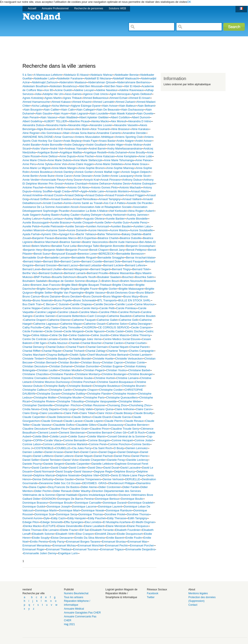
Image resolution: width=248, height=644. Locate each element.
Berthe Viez (30, 273)
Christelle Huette (103, 359)
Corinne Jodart (144, 440)
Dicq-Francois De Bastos (64, 487)
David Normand (44, 471)
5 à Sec (27, 75)
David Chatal (59, 468)
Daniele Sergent (54, 464)
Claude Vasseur (42, 425)
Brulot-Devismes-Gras (121, 293)
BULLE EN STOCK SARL (134, 300)
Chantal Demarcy (33, 347)
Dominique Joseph (59, 507)
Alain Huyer (61, 113)
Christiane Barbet (139, 370)
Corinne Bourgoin (99, 440)
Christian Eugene (112, 366)
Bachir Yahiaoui (86, 234)
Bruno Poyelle (63, 300)
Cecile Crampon (141, 327)
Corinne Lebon (32, 444)
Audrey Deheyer (91, 215)
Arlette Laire (96, 191)
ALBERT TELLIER (56, 121)
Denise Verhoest (113, 479)
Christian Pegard (94, 370)
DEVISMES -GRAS (94, 483)
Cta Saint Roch (103, 448)
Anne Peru (29, 164)
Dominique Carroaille (88, 503)
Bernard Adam (32, 261)
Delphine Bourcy (125, 471)
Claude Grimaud (52, 421)
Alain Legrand (79, 113)
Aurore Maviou (119, 230)
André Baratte (31, 145)
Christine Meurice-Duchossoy (51, 382)
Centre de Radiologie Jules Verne (80, 339)
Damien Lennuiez (137, 448)
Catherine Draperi (34, 320)
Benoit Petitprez (136, 250)
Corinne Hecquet (122, 440)
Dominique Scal (44, 514)
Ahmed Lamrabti (103, 102)
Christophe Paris (94, 397)
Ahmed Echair (119, 98)
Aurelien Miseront (33, 230)
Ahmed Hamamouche (36, 102)
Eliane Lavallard (94, 526)
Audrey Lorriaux (53, 219)
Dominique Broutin (61, 503)
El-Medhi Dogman (144, 522)
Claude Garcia (121, 417)
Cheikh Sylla (78, 355)
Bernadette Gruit (33, 258)
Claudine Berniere (136, 425)
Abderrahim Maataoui (73, 82)
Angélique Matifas (71, 152)
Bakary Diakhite (132, 234)
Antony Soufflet (43, 191)
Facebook (153, 593)
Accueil (32, 8)
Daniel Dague (107, 452)
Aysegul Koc (67, 234)
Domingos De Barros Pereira (75, 499)
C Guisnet (62, 304)
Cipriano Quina (104, 409)
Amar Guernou (64, 137)
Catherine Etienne (59, 320)
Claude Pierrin (113, 421)
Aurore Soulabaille (141, 230)
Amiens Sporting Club (129, 137)
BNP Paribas (42, 277)
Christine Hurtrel (104, 378)
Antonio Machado (130, 187)
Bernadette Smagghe (111, 258)
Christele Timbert (33, 359)
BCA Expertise (87, 238)
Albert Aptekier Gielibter (94, 117)
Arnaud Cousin (53, 195)
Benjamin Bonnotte (112, 246)
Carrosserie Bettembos (71, 316)
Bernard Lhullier (52, 269)
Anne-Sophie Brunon (91, 168)
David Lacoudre (130, 468)
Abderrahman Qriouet (102, 82)
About (192, 589)
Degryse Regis (103, 471)
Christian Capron (113, 362)
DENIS (105, 475)
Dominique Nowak (93, 510)
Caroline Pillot (108, 312)
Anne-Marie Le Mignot (36, 168)
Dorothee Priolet (115, 514)
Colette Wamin (96, 436)
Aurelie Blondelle (137, 219)
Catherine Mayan (71, 324)
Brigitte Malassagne (131, 289)
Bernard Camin (70, 261)
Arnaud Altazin (140, 191)
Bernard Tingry (121, 269)
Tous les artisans (74, 597)
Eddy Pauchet (97, 518)
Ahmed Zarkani (125, 102)
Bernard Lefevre (135, 265)
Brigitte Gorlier (108, 289)
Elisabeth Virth (65, 534)
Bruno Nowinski (43, 300)
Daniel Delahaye (128, 452)
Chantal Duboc (55, 347)
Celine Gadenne (79, 335)
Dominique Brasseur (35, 503)
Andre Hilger (115, 145)
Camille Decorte (104, 304)
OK (189, 2)
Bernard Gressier (46, 265)
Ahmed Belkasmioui (95, 98)
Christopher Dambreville (37, 405)
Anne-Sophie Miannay (120, 168)
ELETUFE (49, 526)
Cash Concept (96, 316)
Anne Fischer (86, 156)
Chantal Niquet (118, 347)
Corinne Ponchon (119, 444)
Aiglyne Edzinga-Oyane (86, 106)
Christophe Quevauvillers (122, 397)
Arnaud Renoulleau (85, 199)
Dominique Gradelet (141, 503)
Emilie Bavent (115, 538)
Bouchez (128, 277)
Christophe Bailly (55, 386)
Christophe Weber (130, 401)
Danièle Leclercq (137, 460)
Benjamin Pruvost (76, 250)
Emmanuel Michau (64, 545)
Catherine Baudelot (119, 316)
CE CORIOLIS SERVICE (114, 327)
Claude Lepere (93, 421)
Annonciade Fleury (53, 180)
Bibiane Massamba (122, 273)
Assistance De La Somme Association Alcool (50, 207)
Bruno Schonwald (84, 300)
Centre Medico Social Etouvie (122, 339)
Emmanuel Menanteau (37, 545)
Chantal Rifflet (31, 351)
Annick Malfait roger (107, 172)
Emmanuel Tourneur (86, 549)
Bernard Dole (112, 261)
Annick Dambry (64, 172)
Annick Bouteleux (41, 172)
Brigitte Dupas (70, 289)
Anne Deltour (49, 156)
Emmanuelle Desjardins (140, 549)
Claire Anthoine (124, 409)
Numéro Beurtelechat (76, 593)
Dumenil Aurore (32, 518)
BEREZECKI (107, 254)
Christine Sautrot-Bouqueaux (115, 382)
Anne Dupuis (67, 156)
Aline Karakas (140, 129)
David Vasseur (83, 471)
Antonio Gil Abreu (78, 187)
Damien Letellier (33, 452)
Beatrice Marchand (46, 242)
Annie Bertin (30, 176)
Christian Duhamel (61, 366)
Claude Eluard (102, 417)
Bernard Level (31, 269)
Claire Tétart (87, 413)
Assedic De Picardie (139, 203)
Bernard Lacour (68, 265)
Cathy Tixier (51, 327)
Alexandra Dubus (33, 125)
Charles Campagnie (141, 351)
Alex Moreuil (118, 121)
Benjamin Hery (33, 250)
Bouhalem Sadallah (35, 281)
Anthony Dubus (132, 180)
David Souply (64, 471)
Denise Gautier (64, 479)
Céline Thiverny (140, 335)
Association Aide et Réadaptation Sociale (106, 207)
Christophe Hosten (124, 394)
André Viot (56, 149)
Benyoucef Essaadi (64, 254)
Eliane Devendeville (70, 526)
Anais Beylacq (72, 141)
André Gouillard (96, 145)
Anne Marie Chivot (34, 160)
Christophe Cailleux (35, 390)
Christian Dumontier (87, 366)
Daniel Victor (71, 460)
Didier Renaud (62, 491)
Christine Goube (82, 378)
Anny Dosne (74, 180)
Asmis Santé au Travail (88, 203)
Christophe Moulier (70, 397)
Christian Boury (90, 362)
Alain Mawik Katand (122, 113)
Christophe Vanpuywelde (101, 401)
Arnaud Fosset (114, 195)
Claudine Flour (58, 429)
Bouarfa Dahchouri (64, 277)
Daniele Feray (116, 460)
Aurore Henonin (98, 230)
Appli (84, 191)
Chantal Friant (75, 347)
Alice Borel (82, 129)
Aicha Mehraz (60, 106)
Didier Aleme (89, 487)
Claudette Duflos (64, 425)
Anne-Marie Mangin (64, 168)
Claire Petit (71, 413)
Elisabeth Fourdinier (128, 530)
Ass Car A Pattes (114, 203)
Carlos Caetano (51, 308)
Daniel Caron (89, 452)
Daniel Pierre (139, 456)
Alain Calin (68, 110)
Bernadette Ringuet (84, 258)
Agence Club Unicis (95, 94)
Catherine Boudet (144, 316)
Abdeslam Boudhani (35, 86)
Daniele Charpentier (93, 460)
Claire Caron (144, 409)
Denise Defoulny (43, 479)
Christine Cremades (35, 378)
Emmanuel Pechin (117, 545)
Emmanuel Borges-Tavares (83, 542)
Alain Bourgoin (33, 110)
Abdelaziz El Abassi (76, 75)
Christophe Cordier (111, 390)
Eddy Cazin (58, 518)
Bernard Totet (141, 269)
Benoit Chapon (99, 250)
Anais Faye (90, 141)
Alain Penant (30, 117)
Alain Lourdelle (99, 113)
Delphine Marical (44, 475)
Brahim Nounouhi (131, 281)
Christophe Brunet (133, 386)
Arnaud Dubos (94, 195)
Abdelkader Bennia (126, 75)
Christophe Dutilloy (73, 394)
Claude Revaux (134, 421)
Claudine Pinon (99, 429)
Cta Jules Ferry (82, 448)
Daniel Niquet (84, 456)
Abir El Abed (132, 86)
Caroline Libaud (67, 312)
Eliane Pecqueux (138, 526)
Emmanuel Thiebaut (59, 549)
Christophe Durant (48, 394)
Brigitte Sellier (44, 293)
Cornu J (27, 448)
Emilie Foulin (134, 538)
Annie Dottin (101, 176)
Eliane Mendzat (116, 526)
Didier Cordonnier (110, 487)
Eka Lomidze (93, 522)
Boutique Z (93, 281)
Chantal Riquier (52, 351)
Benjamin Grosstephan (140, 246)
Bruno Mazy (131, 296)
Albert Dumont (141, 117)
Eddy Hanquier (77, 518)
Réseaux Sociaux (157, 589)
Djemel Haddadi (67, 495)
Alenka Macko (100, 121)
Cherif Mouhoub (97, 355)
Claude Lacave (73, 421)
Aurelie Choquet (83, 222)
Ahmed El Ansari (140, 98)
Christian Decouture (35, 366)
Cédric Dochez (134, 331)
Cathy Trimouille (70, 327)
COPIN (38, 440)
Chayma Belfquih (57, 355)
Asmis (68, 203)
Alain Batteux (127, 106)
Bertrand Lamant (75, 273)
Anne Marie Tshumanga (119, 160)
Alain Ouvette (145, 113)
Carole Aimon (72, 308)
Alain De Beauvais (108, 110)
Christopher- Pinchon (68, 405)
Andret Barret (97, 149)
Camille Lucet (124, 304)
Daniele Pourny (32, 464)
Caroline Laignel (46, 312)
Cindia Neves (31, 409)
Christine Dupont (60, 378)
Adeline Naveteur (107, 90)
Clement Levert (47, 433)
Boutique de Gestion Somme (67, 281)
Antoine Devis (121, 184)
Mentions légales (198, 593)
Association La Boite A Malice (89, 211)
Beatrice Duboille (130, 238)
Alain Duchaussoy (132, 110)
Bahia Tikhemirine (109, 234)
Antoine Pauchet (33, 187)
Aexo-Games (73, 94)
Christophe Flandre (99, 394)
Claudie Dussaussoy (110, 425)
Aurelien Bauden (121, 226)
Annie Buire (47, 176)
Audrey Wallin (73, 219)
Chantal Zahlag (95, 351)
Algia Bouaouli (46, 129)
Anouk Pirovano (110, 180)
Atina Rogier (136, 211)
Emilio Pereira (39, 542)
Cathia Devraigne (140, 324)
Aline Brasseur (120, 129)
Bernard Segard (100, 269)
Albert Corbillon (120, 117)
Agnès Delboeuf (142, 94)
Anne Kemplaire (127, 156)
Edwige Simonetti (51, 522)
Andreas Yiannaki (76, 149)
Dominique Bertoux (107, 499)
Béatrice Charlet (108, 238)
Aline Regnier (31, 133)
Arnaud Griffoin (40, 199)
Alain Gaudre (44, 113)
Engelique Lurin (68, 553)
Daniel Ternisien (51, 460)
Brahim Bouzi (110, 281)
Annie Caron (64, 176)
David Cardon (40, 468)
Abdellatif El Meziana (98, 78)
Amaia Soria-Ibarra (83, 133)
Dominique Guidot (34, 507)
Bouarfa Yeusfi (86, 277)
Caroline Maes (88, 312)
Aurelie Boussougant (35, 222)
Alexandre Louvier (101, 125)
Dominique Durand (114, 503)
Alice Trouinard (100, 129)
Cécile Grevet (53, 331)
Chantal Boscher (91, 343)
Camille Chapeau (81, 304)
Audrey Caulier (70, 215)
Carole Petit (107, 308)
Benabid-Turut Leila (64, 246)
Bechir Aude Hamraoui (124, 242)
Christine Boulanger (114, 374)
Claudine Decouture (35, 429)
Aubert (149, 211)
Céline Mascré (120, 335)
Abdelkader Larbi (44, 78)
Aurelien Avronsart (97, 226)
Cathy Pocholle (32, 327)
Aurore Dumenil (76, 230)
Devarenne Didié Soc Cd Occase (60, 483)
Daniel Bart (72, 452)
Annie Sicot (142, 176)
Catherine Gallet (107, 320)
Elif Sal (84, 530)
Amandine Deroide (134, 133)
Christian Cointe (135, 362)
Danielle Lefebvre (102, 464)
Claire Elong (30, 413)
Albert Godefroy (32, 121)
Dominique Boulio (132, 499)
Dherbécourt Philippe (121, 483)
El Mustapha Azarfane (117, 522)
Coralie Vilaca (53, 440)
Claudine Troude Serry (125, 429)
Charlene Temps (117, 351)
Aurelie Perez (139, 222)
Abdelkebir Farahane (70, 78)
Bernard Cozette (92, 261)
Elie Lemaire (51, 530)
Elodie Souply (41, 538)
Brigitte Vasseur (95, 293)
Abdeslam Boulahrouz (63, 86)
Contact (193, 605)
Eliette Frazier (69, 530)
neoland (27, 589)
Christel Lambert (140, 355)
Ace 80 (48, 90)
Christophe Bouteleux (106, 386)
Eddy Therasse (117, 518)
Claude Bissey (123, 413)
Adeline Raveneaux (131, 90)
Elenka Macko (32, 526)
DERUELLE (133, 479)
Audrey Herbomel (114, 215)
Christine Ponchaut (83, 382)
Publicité (69, 589)
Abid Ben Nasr (113, 86)
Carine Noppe (31, 308)
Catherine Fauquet (83, 320)
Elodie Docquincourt (130, 534)
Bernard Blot (51, 261)
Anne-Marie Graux (136, 164)
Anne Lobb (145, 156)
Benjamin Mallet (54, 250)
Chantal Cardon (113, 343)
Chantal (74, 343)
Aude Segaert (31, 215)
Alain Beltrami (146, 106)
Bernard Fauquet (133, 261)
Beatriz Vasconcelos (95, 242)
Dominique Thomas (91, 514)
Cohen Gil (120, 433)
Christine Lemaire (127, 378)
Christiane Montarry (87, 374)
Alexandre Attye (78, 125)
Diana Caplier (37, 487)
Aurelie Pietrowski (52, 226)
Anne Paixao (143, 160)
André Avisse (144, 141)
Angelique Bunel (48, 152)
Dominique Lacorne (84, 507)
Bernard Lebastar (91, 265)
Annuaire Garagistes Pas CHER (82, 613)
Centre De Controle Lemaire (40, 339)
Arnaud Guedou (61, 199)
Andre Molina (133, 145)
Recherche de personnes (89, 8)
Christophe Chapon (85, 390)
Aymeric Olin (49, 234)
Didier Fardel (130, 487)
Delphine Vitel (90, 475)
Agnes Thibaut (72, 98)
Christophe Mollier (45, 397)
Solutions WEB (117, 8)
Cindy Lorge (68, 409)
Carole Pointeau (126, 308)
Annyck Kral (91, 180)
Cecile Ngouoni (95, 331)
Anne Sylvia (45, 164)
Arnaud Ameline (32, 195)
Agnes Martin (53, 98)
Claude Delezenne (59, 417)
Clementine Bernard (99, 433)
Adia (38, 94)
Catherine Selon (117, 324)
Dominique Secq (66, 514)
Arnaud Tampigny (109, 199)
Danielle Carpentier (77, 464)
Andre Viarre (40, 149)
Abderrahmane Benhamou (133, 82)
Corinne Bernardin (75, 440)
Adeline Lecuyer (84, 90)
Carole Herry (90, 308)
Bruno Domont (92, 296)
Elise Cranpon (85, 534)
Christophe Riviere (43, 401)
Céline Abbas (40, 335)
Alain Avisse (110, 106)
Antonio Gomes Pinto (104, 187)
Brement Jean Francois (45, 285)
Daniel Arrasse (54, 452)
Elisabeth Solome (43, 534)
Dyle (46, 518)
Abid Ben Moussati (91, 86)
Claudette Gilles (86, 425)
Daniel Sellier (31, 460)
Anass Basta (107, 141)
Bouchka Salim (145, 277)
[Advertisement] (101, 46)
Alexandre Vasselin (126, 125)
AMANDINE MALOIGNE (38, 137)
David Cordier (77, 468)
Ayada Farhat (31, 234)
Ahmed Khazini (82, 102)
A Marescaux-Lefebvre (48, 75)
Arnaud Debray (74, 195)
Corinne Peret (97, 444)
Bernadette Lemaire (57, 258)
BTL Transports (107, 300)
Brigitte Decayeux (48, 289)
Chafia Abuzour (58, 343)
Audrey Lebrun (32, 219)
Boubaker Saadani (109, 277)
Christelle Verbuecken (129, 359)
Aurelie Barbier (115, 219)
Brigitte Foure (89, 289)
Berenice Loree (87, 254)
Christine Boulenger (140, 374)
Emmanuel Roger (33, 549)
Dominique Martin (46, 510)
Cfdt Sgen (40, 343)
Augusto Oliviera (94, 219)
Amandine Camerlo (109, 133)
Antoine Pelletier (55, 187)
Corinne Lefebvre (54, 444)
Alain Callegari (85, 110)
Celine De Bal (59, 335)
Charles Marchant (34, 355)
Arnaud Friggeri (135, 195)
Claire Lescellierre (51, 413)
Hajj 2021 (69, 624)
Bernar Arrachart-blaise (140, 258)
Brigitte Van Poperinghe (69, 293)
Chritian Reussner (94, 405)
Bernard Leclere (113, 265)
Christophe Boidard (79, 386)
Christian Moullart (71, 370)
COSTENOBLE (44, 448)
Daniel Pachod (103, 456)
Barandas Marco (66, 238)
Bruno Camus (31, 296)
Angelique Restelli (95, 152)
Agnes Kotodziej (33, 98)
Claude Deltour (82, 417)
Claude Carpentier (34, 417)
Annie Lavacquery (122, 176)
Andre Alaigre (125, 141)
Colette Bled (40, 436)
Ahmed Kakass (61, 102)
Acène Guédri (63, 90)
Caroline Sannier (44, 316)
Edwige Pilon (31, 522)
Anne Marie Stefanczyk (88, 160)
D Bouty (119, 448)
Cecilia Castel (115, 331)
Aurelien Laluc (142, 226)
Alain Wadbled (68, 117)
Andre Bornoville (52, 145)
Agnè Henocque (120, 94)
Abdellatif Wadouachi (126, 78)
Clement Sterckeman (72, 433)
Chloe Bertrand (118, 355)
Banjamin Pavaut (43, 238)
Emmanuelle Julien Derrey (40, 553)
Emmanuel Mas (137, 542)
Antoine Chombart (76, 184)
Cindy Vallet (85, 409)
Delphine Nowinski (68, 475)
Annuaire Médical (74, 609)
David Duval (111, 468)
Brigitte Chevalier (123, 285)
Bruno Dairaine (51, 296)
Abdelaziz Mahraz (101, 75)
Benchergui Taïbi (88, 246)
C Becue (49, 304)
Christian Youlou (116, 370)
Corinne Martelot (76, 444)
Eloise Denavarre (62, 538)
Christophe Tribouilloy (70, 401)
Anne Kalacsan (105, 156)
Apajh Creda (62, 191)
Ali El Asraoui (65, 129)
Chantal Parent (139, 347)
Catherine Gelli (128, 320)
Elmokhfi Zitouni (105, 534)
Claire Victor (104, 413)
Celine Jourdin (100, 335)
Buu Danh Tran (32, 304)
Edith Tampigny (138, 518)
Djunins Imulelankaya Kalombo (98, 495)
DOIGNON (49, 499)
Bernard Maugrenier (76, 269)
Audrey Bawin (50, 215)
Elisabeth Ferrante (102, 530)
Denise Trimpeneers (88, 479)
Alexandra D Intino (140, 121)
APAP (75, 191)
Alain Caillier (51, 110)
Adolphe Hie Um (53, 94)
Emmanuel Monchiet (91, 545)
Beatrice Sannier (70, 242)
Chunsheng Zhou (140, 405)
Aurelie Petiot (31, 226)
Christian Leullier (47, 370)
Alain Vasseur (49, 117)
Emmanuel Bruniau (114, 542)
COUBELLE (63, 448)
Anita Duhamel (117, 152)
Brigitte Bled (69, 285)
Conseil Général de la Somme (126, 436)
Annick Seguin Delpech (136, 172)
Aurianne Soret (56, 230)
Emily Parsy (57, 542)
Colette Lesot (58, 436)
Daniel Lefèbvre (43, 456)
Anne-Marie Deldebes (109, 164)
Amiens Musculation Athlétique (94, 137)
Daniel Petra (122, 456)
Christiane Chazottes (36, 374)
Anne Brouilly (137, 152)
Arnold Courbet (52, 203)
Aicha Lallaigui (41, 106)
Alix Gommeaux (51, 133)
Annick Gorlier (84, 172)
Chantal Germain (97, 347)
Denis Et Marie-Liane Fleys (128, 475)
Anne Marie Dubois (60, 160)
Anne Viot (60, 164)
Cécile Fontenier (33, 331)
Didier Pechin (43, 491)
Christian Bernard (45, 362)
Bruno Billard (145, 293)
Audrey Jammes (137, 215)
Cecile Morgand (74, 331)
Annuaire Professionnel (55, 8)
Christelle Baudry (56, 359)
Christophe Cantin (60, 390)
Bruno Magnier (112, 296)
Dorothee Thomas (138, 514)
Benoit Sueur (42, 254)
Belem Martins (41, 246)
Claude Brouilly (143, 413)
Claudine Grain (79, 429)
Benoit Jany (117, 250)
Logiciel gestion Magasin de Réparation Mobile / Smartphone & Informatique (121, 593)
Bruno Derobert (72, 296)
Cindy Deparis (50, 409)
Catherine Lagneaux (46, 324)
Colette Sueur (77, 436)
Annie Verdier (31, 180)
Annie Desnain (83, 176)
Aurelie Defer (103, 222)
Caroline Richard (129, 312)
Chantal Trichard (73, 351)
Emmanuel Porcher (142, 545)
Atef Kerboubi (118, 211)
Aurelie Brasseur (61, 222)
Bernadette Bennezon (130, 254)
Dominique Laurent (110, 507)
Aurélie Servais (75, 226)
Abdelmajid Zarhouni (45, 82)
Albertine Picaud (79, 121)
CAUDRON (89, 327)
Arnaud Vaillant (132, 199)
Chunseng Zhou (117, 405)
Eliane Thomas (32, 530)
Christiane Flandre (62, 374)
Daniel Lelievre (64, 456)
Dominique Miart (69, 510)
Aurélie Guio (121, 222)
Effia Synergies (74, 522)
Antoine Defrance (100, 184)
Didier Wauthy (82, 491)
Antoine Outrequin (143, 184)
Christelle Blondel (80, 359)
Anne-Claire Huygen (81, 164)
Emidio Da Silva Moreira (90, 538)
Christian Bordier (69, 362)
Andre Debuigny (74, 145)
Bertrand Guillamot (51, 273)
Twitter (151, 597)
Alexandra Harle (56, 125)
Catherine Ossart (94, 324)
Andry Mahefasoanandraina (124, 149)
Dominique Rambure (119, 510)
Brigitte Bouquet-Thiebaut (95, 285)
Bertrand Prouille (97, 273)
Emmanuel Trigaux (112, 549)
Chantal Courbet (135, 343)
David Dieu (95, 468)
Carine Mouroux (144, 304)
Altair (66, 133)
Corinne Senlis (141, 444)
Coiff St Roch (136, 433)
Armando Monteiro (117, 191)
